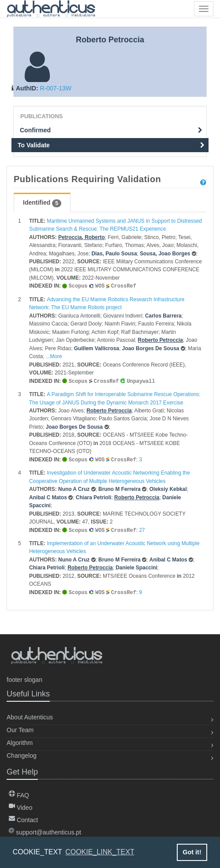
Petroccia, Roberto (82, 237)
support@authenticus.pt (45, 832)
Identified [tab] (42, 203)
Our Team (20, 730)
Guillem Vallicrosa (97, 348)
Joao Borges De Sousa (151, 348)
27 (142, 529)
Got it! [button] (192, 852)
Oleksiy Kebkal (168, 488)
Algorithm (20, 743)
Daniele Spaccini (136, 566)
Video (21, 808)
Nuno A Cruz (74, 488)
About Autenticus (30, 717)
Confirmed (111, 130)
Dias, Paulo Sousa (114, 254)
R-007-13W (56, 88)
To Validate (111, 145)
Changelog (22, 756)
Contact (23, 820)
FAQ (19, 795)
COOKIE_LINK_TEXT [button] (100, 852)
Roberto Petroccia (160, 340)
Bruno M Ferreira (119, 488)
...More (54, 356)
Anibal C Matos (48, 496)
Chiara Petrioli (94, 496)
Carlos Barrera (163, 315)
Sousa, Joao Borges (165, 254)
